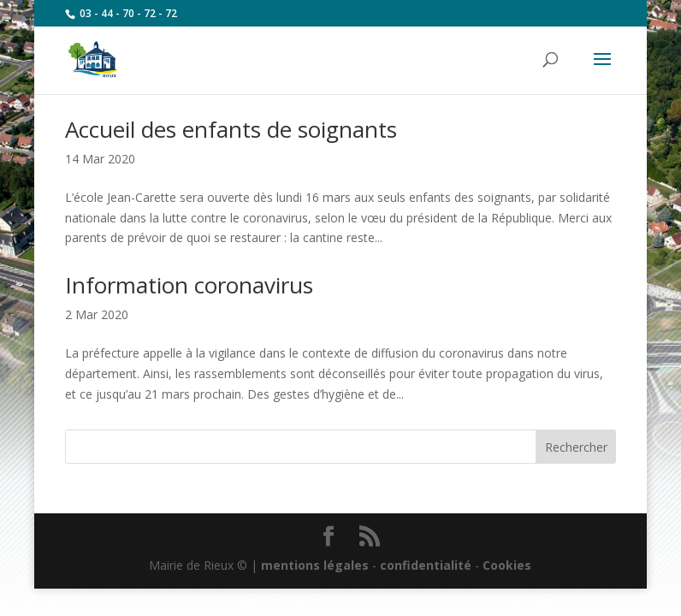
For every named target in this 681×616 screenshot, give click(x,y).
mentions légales (315, 565)
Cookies (507, 565)
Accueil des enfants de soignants (231, 129)
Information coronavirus (189, 285)
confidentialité (426, 565)
